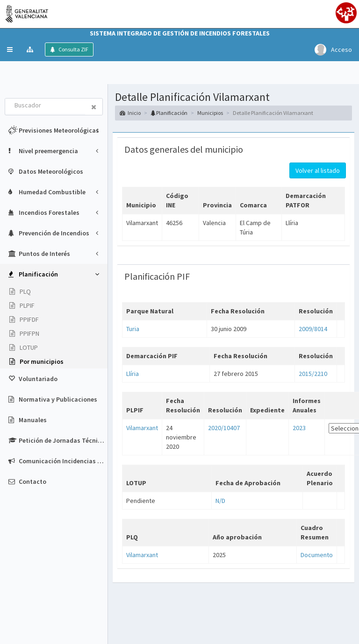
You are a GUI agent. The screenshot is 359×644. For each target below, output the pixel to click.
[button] (10, 50)
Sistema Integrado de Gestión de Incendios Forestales (180, 33)
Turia (133, 329)
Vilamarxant (142, 428)
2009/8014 (313, 329)
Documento (317, 555)
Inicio (130, 113)
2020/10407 (224, 428)
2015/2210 (313, 374)
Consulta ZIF (73, 49)
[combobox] (45, 106)
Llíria (133, 374)
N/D (220, 501)
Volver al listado (318, 170)
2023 (299, 428)
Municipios (210, 113)
